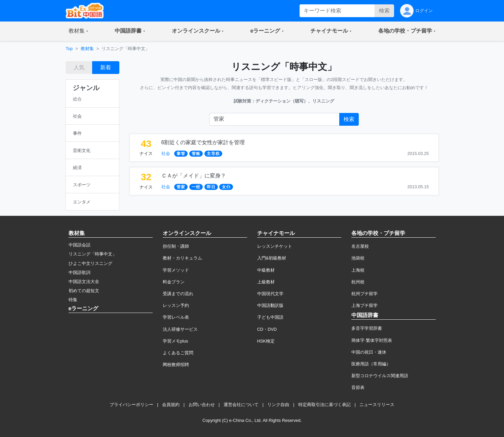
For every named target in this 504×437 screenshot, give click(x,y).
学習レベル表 (176, 317)
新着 (106, 67)
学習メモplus (175, 341)
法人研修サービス (180, 329)
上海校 (358, 270)
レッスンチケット (275, 246)
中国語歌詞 (80, 272)
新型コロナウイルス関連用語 (380, 376)
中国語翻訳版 (270, 305)
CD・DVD (267, 329)
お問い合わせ (202, 405)
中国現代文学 (270, 294)
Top (69, 49)
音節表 (358, 387)
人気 (79, 67)
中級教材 (266, 270)
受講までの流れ (178, 294)
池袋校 (358, 258)
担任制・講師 (176, 246)
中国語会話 (80, 245)
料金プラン (174, 282)
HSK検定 (266, 341)
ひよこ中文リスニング (90, 263)
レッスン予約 (176, 305)
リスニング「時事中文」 (93, 254)
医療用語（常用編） (371, 364)
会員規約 (171, 405)
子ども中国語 (270, 317)
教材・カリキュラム (182, 258)
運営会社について (241, 405)
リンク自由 (278, 405)
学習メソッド (176, 270)
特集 (73, 300)
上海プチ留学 (364, 305)
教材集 (87, 49)
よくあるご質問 (178, 353)
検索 (384, 11)
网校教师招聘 (176, 365)
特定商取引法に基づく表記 (324, 405)
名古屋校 (360, 246)
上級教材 (266, 282)
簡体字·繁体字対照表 (372, 340)
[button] (79, 31)
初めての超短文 (84, 291)
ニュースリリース (377, 405)
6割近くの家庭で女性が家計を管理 (203, 142)
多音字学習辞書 (367, 328)
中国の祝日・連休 (369, 352)
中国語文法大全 (84, 282)
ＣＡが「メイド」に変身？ (194, 176)
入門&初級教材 (272, 258)
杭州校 (358, 282)
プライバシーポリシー (131, 405)
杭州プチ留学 (364, 294)
